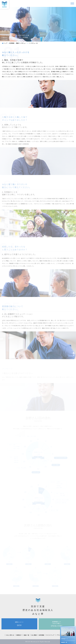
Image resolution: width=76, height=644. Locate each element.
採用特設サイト (65, 639)
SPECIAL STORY (57, 624)
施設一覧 (26, 635)
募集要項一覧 (64, 642)
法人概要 (34, 635)
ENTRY (19, 624)
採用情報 (41, 635)
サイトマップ (50, 635)
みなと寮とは (10, 635)
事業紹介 (19, 635)
